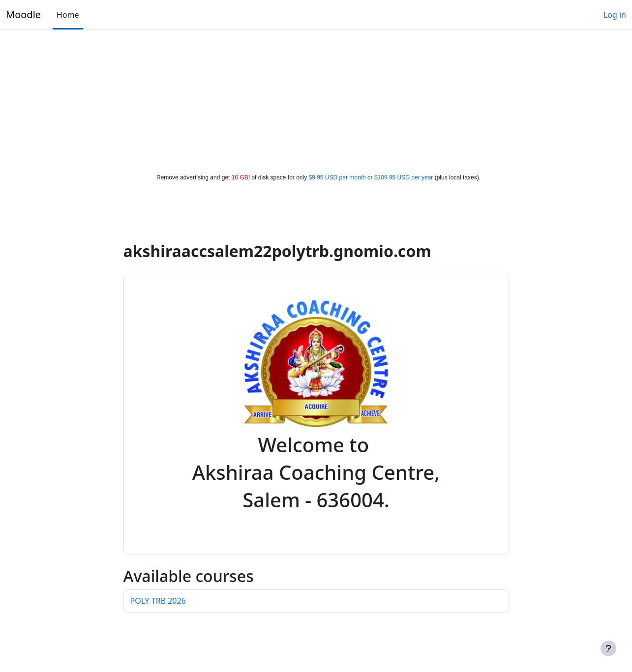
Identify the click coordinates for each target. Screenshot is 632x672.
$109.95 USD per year (404, 177)
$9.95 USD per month (337, 177)
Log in (615, 15)
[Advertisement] (316, 99)
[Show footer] (608, 648)
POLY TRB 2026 (158, 601)
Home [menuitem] (68, 15)
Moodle (23, 15)
